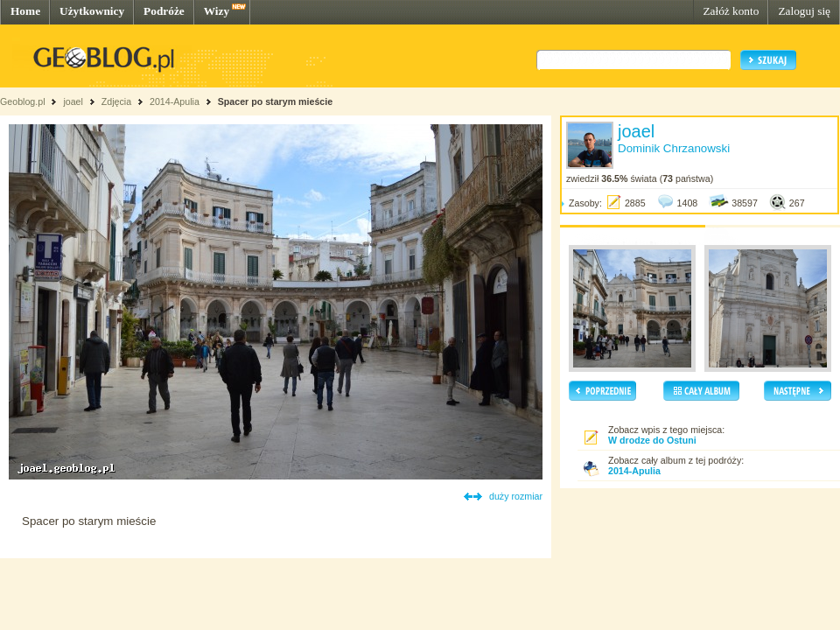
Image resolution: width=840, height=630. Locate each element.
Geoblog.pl (23, 101)
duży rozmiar (516, 496)
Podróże (164, 11)
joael (73, 101)
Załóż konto (731, 11)
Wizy (217, 11)
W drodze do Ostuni (652, 440)
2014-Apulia (175, 101)
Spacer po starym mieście (276, 101)
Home (25, 11)
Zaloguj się (804, 11)
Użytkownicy (92, 11)
